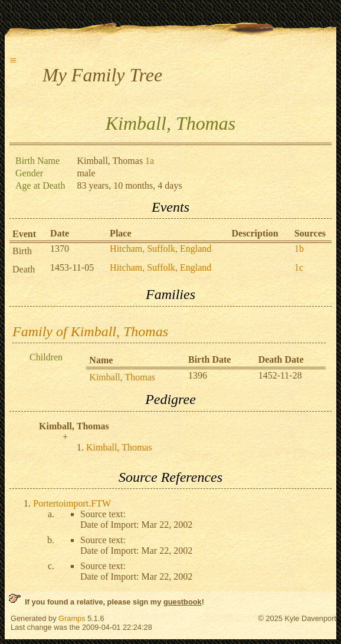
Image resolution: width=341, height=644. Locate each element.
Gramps (72, 618)
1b (299, 249)
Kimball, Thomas (122, 377)
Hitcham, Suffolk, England (160, 249)
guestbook (183, 602)
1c (299, 267)
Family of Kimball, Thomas (90, 331)
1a (150, 161)
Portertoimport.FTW (72, 503)
